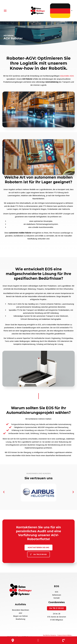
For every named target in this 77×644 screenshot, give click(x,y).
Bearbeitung (21, 619)
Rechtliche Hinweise (50, 635)
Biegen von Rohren (21, 616)
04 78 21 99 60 (57, 608)
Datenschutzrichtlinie (64, 635)
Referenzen (57, 595)
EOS (57, 592)
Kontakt (57, 598)
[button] (4, 492)
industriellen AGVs (67, 76)
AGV (20, 613)
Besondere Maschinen (21, 610)
